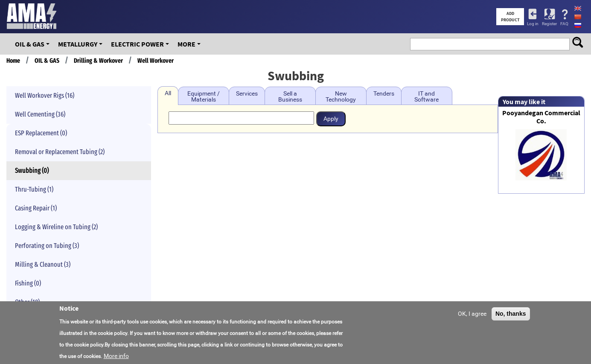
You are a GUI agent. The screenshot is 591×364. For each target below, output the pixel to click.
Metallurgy (78, 44)
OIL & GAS (30, 44)
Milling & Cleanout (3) (43, 264)
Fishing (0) (28, 283)
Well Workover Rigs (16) (45, 95)
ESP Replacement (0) (41, 133)
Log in (533, 24)
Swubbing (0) (32, 170)
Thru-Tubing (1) (34, 189)
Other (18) (27, 302)
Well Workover (156, 61)
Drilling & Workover (98, 61)
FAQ (564, 24)
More (186, 44)
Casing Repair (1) (36, 208)
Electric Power (137, 44)
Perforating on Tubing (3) (47, 246)
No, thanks (511, 316)
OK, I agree (472, 316)
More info (116, 358)
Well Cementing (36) (40, 114)
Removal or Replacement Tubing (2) (60, 152)
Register (549, 24)
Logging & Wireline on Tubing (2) (56, 227)
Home (13, 61)
